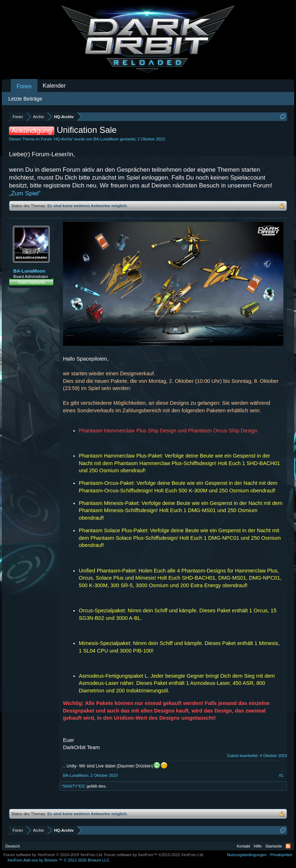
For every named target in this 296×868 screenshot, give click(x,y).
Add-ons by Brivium (59, 860)
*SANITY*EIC (74, 786)
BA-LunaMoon (106, 139)
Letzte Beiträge (25, 99)
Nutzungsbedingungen (247, 855)
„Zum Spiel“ (25, 193)
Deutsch (13, 846)
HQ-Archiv (63, 139)
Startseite (274, 846)
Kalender (54, 86)
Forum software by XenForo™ (154, 855)
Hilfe (258, 846)
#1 (281, 775)
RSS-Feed (288, 846)
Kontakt (243, 846)
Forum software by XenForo (53, 855)
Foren (24, 86)
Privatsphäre (281, 855)
